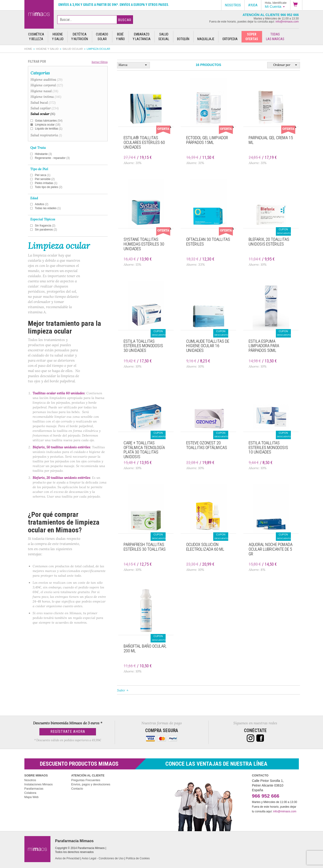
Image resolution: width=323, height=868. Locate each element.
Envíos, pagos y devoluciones (91, 784)
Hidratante (44, 154)
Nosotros (30, 780)
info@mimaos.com (287, 22)
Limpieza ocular (48, 125)
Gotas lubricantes (49, 121)
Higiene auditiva (46, 80)
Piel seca (43, 175)
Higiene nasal (44, 91)
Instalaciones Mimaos (39, 784)
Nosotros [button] (233, 5)
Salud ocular (73, 49)
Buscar (125, 20)
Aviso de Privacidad (67, 858)
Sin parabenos (46, 230)
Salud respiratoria (46, 135)
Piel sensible (45, 179)
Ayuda (253, 5)
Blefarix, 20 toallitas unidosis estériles (61, 478)
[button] (296, 5)
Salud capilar (45, 108)
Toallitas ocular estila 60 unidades (59, 393)
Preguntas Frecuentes (86, 780)
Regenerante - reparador (52, 158)
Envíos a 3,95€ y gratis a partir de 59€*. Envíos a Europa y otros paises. (114, 5)
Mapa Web (32, 797)
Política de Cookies (138, 858)
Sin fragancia (45, 226)
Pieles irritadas (46, 183)
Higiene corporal (47, 85)
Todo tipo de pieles (49, 187)
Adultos (42, 204)
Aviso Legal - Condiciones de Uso (103, 858)
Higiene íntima (46, 97)
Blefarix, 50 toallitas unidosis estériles (61, 447)
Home (28, 49)
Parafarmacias (34, 789)
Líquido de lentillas (49, 129)
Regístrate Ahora (68, 732)
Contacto (77, 789)
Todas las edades (48, 208)
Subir (121, 690)
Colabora (30, 793)
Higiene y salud (47, 49)
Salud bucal (43, 103)
